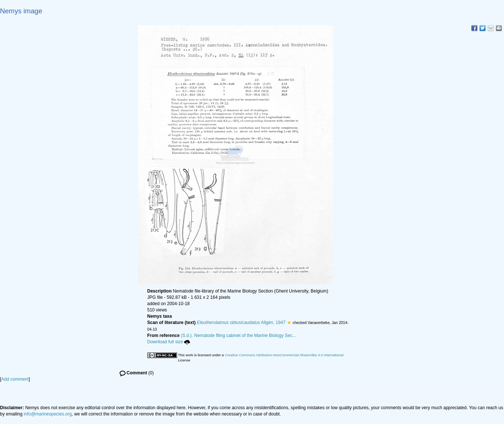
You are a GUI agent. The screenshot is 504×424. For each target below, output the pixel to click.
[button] (289, 323)
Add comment (15, 379)
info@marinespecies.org (48, 414)
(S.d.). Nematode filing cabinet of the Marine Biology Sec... (238, 335)
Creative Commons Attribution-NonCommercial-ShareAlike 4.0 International (284, 355)
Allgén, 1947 (241, 323)
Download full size (169, 342)
